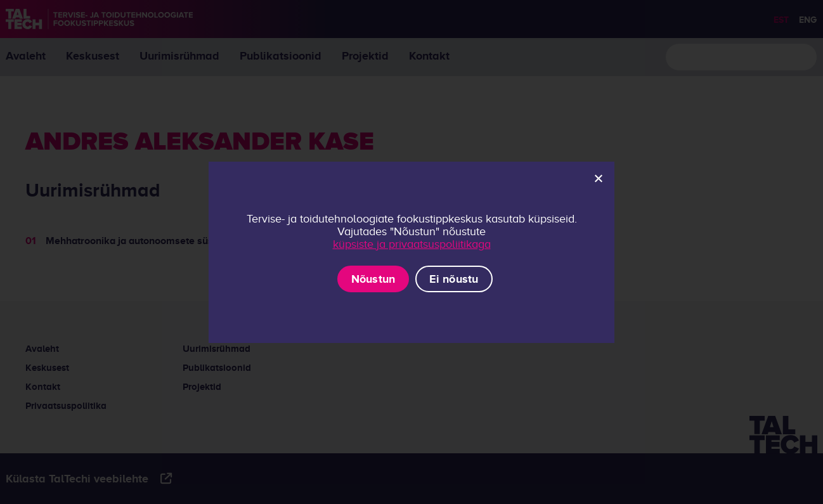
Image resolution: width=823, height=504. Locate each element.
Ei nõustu (454, 279)
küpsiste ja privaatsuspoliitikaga (412, 244)
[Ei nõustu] (598, 178)
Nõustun (373, 279)
